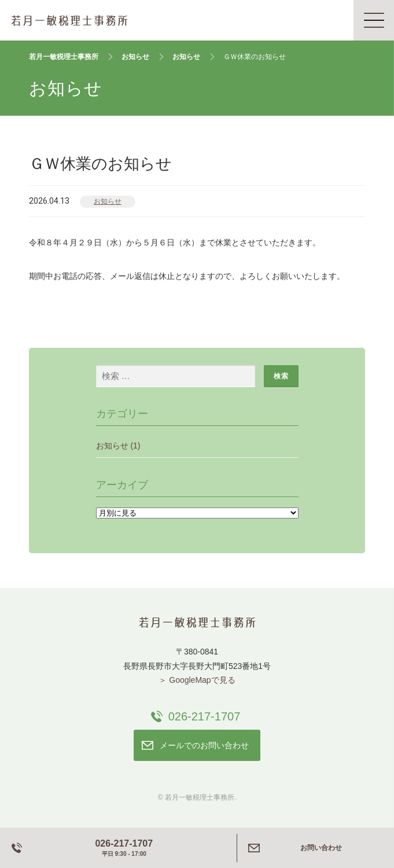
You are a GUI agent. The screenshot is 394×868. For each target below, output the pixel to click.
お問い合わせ (321, 848)
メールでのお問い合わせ (204, 745)
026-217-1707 (205, 716)
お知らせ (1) (118, 446)
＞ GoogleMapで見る (197, 680)
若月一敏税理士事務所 (69, 20)
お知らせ (108, 201)
